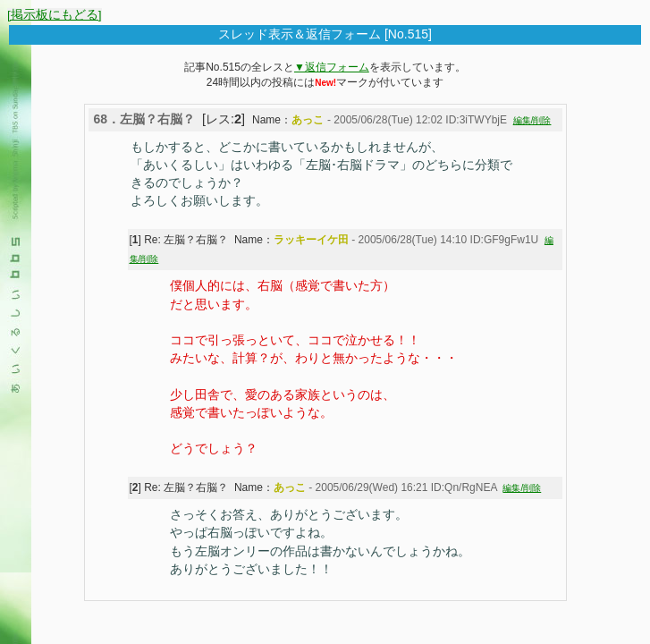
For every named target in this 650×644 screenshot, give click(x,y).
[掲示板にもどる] (55, 15)
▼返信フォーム (332, 67)
